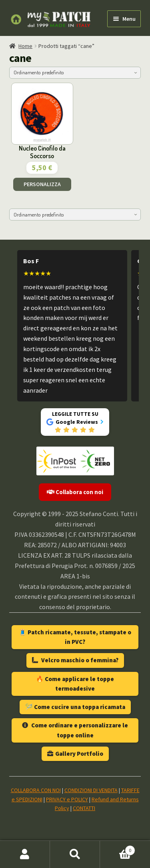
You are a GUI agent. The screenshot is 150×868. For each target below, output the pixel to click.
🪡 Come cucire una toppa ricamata (75, 707)
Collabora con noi (75, 492)
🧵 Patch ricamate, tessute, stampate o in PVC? (75, 637)
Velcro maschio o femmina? (75, 660)
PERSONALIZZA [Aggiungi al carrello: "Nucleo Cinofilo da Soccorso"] (42, 184)
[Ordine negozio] (75, 73)
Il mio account (25, 854)
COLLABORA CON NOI (36, 790)
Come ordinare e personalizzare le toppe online (75, 730)
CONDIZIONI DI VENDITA (91, 790)
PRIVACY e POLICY (67, 799)
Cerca (75, 854)
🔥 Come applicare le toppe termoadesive (75, 684)
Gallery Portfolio (75, 754)
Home (25, 46)
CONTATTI (84, 808)
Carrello (118, 849)
